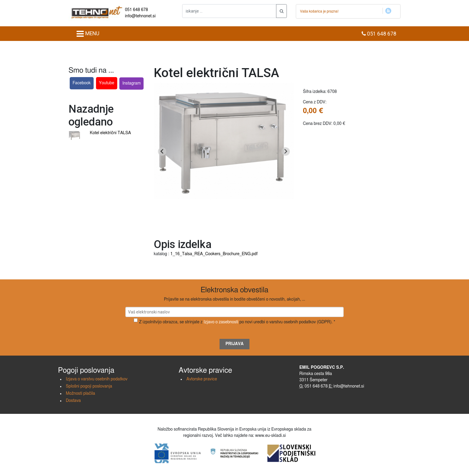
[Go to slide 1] (224, 224)
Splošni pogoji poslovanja (89, 386)
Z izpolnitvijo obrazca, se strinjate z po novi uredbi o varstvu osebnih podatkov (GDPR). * (237, 322)
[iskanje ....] (229, 11)
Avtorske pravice (202, 379)
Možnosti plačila (80, 394)
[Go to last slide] (162, 151)
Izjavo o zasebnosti (221, 322)
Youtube (107, 83)
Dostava (73, 401)
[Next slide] (286, 151)
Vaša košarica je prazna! (319, 11)
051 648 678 (137, 10)
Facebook (82, 83)
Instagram (131, 83)
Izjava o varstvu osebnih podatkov (97, 379)
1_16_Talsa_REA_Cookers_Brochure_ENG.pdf (214, 254)
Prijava (235, 344)
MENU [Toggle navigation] (88, 34)
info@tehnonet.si (140, 16)
